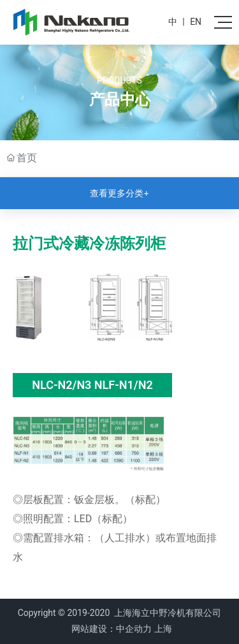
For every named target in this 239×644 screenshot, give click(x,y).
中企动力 (134, 629)
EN (196, 22)
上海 (163, 629)
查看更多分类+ (119, 193)
